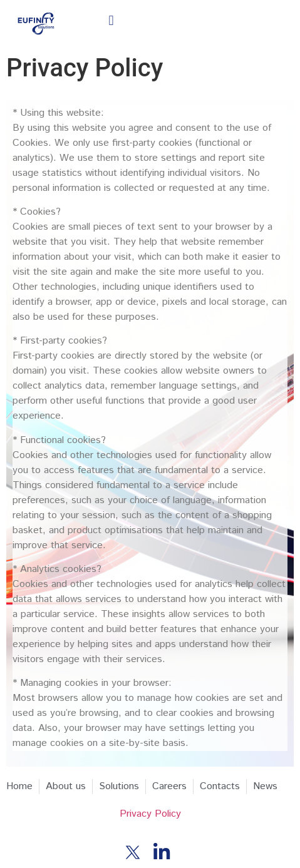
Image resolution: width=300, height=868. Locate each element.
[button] (111, 21)
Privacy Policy (150, 814)
